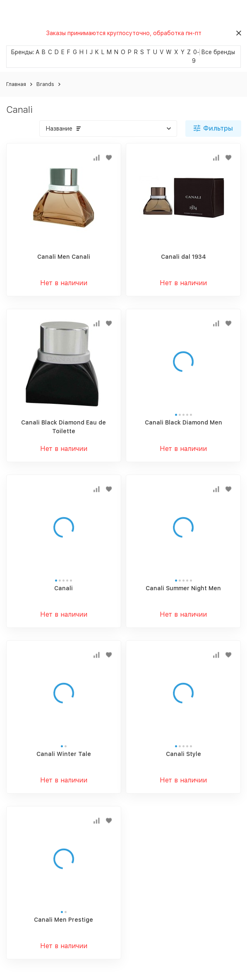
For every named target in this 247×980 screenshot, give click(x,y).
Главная (16, 84)
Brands (45, 84)
